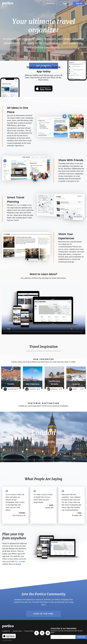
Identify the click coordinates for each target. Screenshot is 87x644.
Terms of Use (17, 631)
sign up (17, 562)
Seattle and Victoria (54, 383)
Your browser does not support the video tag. (43, 309)
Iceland (76, 384)
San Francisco (33, 384)
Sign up (79, 3)
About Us (50, 3)
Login (65, 3)
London (43, 433)
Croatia (11, 384)
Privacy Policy (29, 631)
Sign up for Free (43, 614)
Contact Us (6, 631)
